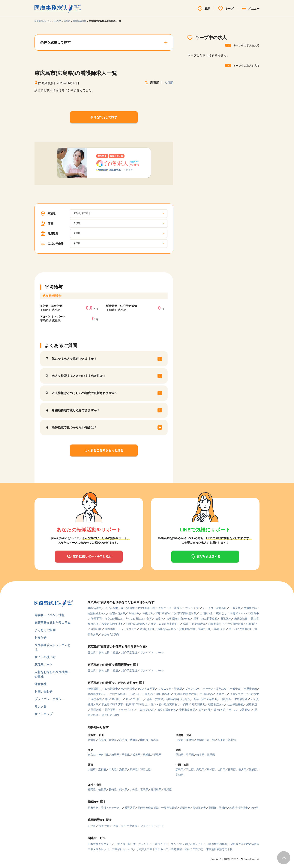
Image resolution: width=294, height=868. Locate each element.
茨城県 (147, 755)
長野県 (190, 740)
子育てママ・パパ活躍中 (244, 613)
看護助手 (130, 808)
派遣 (115, 652)
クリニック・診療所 (170, 608)
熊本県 (123, 789)
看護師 (67, 21)
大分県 (134, 789)
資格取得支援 (187, 629)
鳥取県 (200, 769)
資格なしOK (147, 629)
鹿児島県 (156, 789)
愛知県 (179, 755)
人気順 (169, 83)
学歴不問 (96, 619)
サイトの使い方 (45, 657)
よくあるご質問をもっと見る (104, 450)
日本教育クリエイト (100, 844)
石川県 (221, 740)
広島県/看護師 (80, 21)
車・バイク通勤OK (240, 629)
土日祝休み (206, 613)
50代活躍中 (111, 608)
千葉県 (126, 755)
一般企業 (235, 608)
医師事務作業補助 (148, 808)
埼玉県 (115, 755)
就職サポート (43, 665)
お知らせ (40, 638)
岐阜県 (200, 755)
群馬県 (157, 755)
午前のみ (134, 613)
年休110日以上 (114, 619)
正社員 (92, 652)
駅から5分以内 (110, 634)
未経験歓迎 (241, 619)
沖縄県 (168, 789)
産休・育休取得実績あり (165, 624)
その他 (254, 808)
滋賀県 (123, 769)
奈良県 (113, 769)
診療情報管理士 (239, 808)
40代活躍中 (94, 608)
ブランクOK (192, 608)
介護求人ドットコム (164, 844)
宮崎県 (144, 789)
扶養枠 (159, 619)
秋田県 (134, 740)
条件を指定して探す (104, 117)
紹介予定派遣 (129, 652)
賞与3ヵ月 (220, 629)
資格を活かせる (167, 629)
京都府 (102, 769)
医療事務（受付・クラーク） (105, 808)
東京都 (92, 755)
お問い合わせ (43, 692)
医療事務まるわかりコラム (52, 623)
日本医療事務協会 (217, 844)
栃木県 (136, 755)
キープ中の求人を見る (246, 45)
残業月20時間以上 (137, 624)
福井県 (232, 740)
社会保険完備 (235, 624)
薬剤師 (212, 808)
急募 (149, 619)
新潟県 (200, 740)
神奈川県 (103, 755)
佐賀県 (102, 789)
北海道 (92, 740)
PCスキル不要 (146, 608)
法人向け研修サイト (191, 844)
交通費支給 (250, 608)
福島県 (155, 740)
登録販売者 (199, 808)
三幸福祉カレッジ (123, 849)
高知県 (179, 775)
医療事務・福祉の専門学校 (187, 849)
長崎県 (113, 789)
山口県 (221, 769)
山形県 (144, 740)
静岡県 (190, 755)
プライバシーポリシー (49, 699)
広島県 (179, 769)
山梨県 (179, 740)
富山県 (211, 740)
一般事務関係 (169, 808)
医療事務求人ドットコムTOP (48, 21)
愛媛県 (253, 769)
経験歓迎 (252, 624)
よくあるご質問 (45, 630)
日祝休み (226, 619)
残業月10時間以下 (112, 624)
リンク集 (40, 707)
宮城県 (102, 740)
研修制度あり (216, 624)
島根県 (211, 769)
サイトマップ (43, 714)
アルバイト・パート (152, 652)
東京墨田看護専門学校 (219, 849)
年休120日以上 (135, 619)
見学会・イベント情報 (49, 615)
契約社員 (104, 652)
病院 (186, 624)
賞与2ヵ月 (204, 629)
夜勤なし (221, 613)
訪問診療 (96, 629)
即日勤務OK (163, 613)
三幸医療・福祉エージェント (132, 844)
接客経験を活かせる (178, 619)
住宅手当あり (117, 613)
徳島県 (232, 769)
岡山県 (190, 769)
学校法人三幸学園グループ (152, 849)
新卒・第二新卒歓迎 (205, 619)
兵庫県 (134, 769)
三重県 (211, 755)
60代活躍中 (128, 608)
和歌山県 (145, 769)
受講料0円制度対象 (185, 613)
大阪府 (92, 769)
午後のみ (148, 613)
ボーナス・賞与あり (215, 608)
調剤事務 (185, 808)
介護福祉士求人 (97, 613)
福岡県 (92, 789)
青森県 (113, 740)
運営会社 (40, 684)
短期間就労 (198, 624)
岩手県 (123, 740)
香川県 (242, 769)
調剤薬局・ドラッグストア (121, 629)
